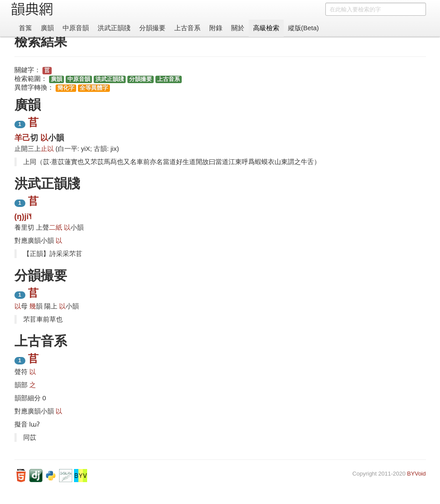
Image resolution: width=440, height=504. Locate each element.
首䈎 (25, 28)
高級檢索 (266, 28)
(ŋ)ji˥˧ (23, 217)
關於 (238, 28)
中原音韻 (76, 28)
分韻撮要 (152, 28)
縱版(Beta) (304, 28)
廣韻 (47, 28)
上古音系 (187, 28)
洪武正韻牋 (114, 28)
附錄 (216, 28)
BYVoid (417, 474)
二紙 (56, 227)
